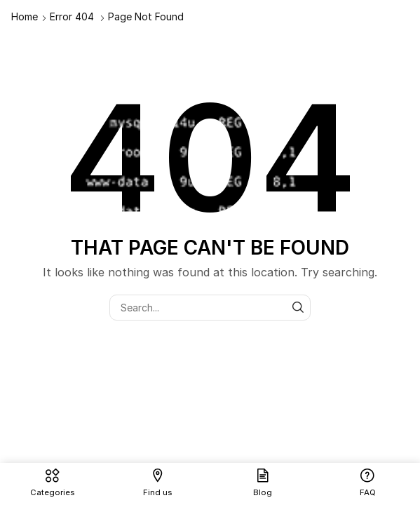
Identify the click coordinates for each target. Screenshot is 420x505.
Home (25, 16)
